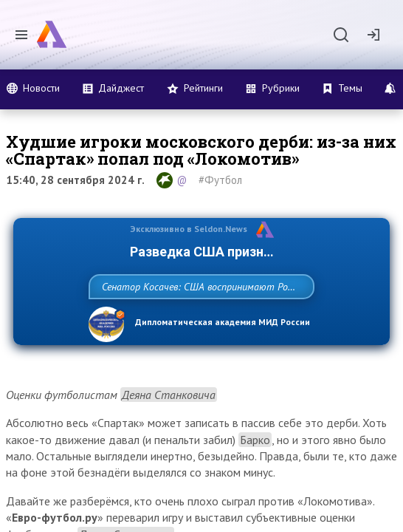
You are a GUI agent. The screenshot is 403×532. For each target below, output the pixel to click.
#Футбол (220, 180)
